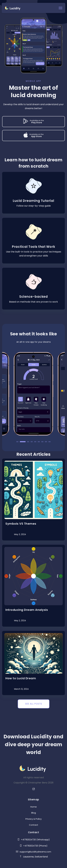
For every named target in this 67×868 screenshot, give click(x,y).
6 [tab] (39, 442)
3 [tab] (28, 442)
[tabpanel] (34, 394)
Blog (34, 813)
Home (33, 807)
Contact (34, 825)
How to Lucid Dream (21, 678)
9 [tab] (49, 442)
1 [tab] (17, 442)
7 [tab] (42, 442)
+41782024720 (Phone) (34, 846)
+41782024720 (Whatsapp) (34, 840)
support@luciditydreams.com (34, 852)
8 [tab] (46, 442)
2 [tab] (23, 442)
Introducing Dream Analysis (27, 610)
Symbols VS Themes (21, 524)
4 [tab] (32, 442)
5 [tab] (35, 442)
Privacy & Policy (33, 819)
